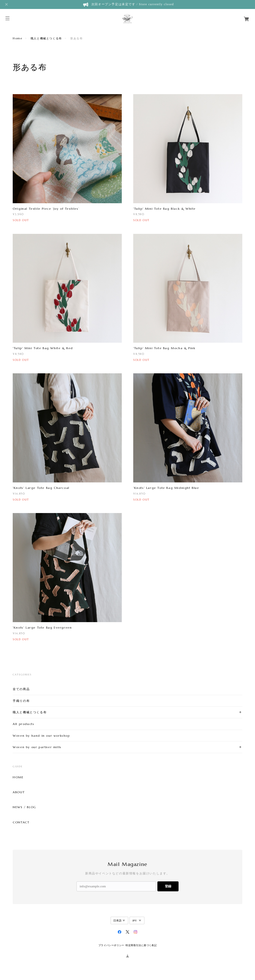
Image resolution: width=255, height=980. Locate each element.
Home (17, 38)
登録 (168, 886)
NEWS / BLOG (25, 807)
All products (23, 724)
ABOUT (19, 792)
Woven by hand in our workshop (41, 736)
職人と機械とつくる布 (46, 38)
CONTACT (21, 822)
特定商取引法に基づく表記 (141, 945)
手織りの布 (21, 701)
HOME (18, 777)
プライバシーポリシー (111, 945)
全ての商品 (21, 689)
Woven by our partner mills (37, 747)
